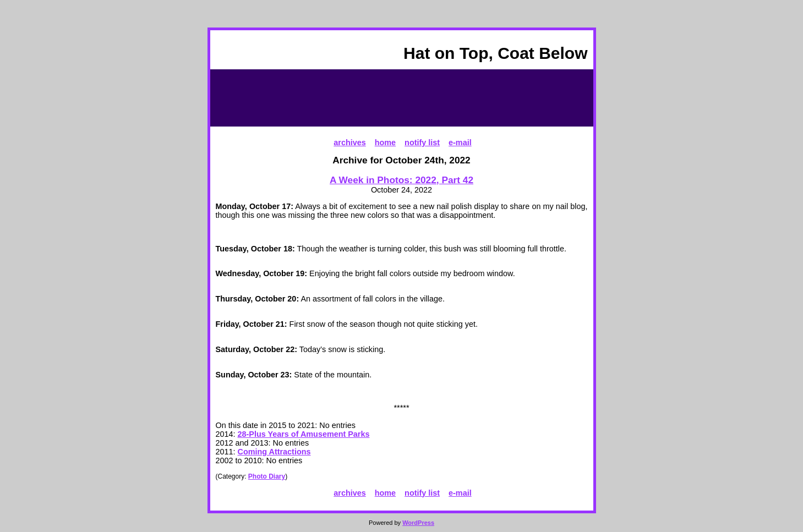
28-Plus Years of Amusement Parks (304, 434)
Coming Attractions (274, 452)
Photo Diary (267, 476)
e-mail (460, 142)
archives (349, 142)
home (385, 142)
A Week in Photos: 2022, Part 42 (401, 180)
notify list (422, 142)
